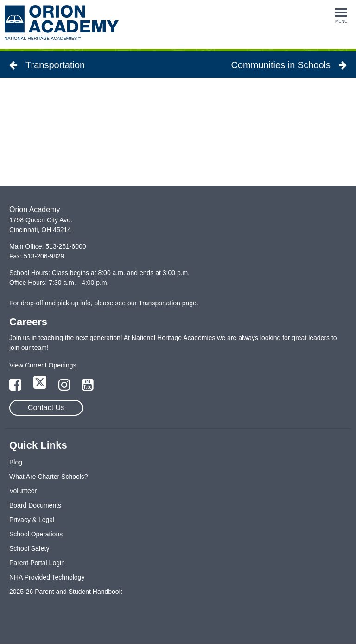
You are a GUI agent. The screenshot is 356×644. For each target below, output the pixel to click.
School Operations (36, 534)
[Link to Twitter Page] (41, 387)
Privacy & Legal (32, 520)
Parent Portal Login (37, 563)
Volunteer (23, 491)
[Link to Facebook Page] (16, 387)
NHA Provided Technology (47, 577)
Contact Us (46, 408)
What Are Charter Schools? (49, 477)
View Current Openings (43, 365)
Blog (16, 462)
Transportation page (168, 303)
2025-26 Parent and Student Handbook (66, 592)
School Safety (29, 548)
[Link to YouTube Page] (88, 387)
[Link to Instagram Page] (65, 387)
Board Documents (35, 505)
